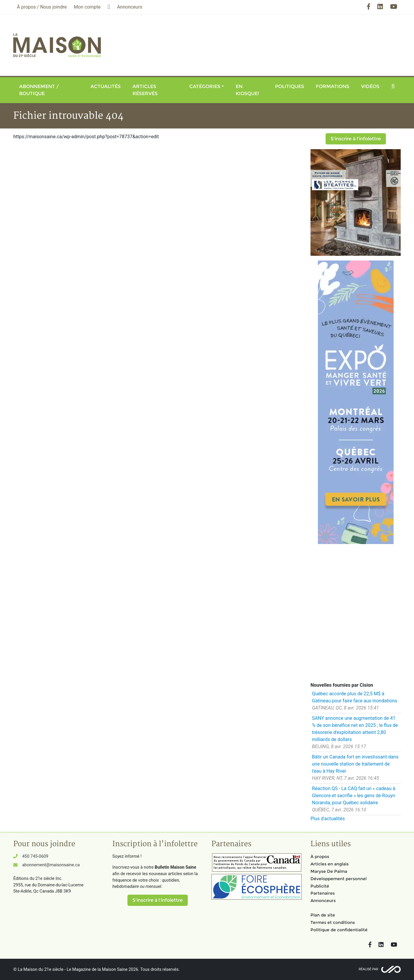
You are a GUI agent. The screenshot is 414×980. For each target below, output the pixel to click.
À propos (320, 857)
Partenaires (323, 893)
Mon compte (87, 7)
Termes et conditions (333, 922)
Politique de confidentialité (339, 930)
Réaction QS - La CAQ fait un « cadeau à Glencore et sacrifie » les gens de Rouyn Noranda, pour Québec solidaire (354, 796)
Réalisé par (368, 969)
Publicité (320, 886)
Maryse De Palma (329, 871)
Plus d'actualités (328, 819)
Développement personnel (339, 879)
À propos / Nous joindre (42, 7)
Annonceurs (323, 901)
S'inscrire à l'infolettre (356, 139)
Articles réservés (145, 90)
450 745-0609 (35, 856)
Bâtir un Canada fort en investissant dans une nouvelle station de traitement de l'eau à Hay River (355, 764)
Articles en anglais (330, 864)
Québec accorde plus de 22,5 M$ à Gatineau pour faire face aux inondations (355, 697)
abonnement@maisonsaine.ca (51, 865)
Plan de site (323, 915)
